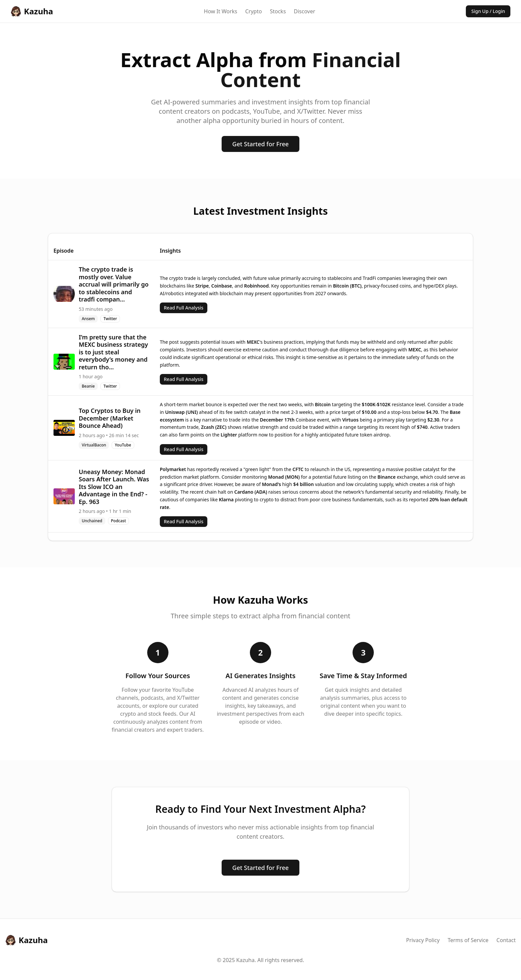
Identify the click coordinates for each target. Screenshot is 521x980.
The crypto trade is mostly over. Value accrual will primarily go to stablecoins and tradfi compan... (114, 284)
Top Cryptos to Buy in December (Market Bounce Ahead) (110, 418)
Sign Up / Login (488, 11)
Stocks (278, 11)
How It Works (221, 11)
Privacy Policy (423, 940)
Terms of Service (468, 940)
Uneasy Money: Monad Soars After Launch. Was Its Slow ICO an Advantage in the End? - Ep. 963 (114, 487)
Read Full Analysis (184, 308)
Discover (304, 11)
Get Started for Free (260, 144)
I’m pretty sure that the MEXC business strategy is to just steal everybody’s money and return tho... (113, 352)
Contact (506, 940)
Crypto (254, 11)
